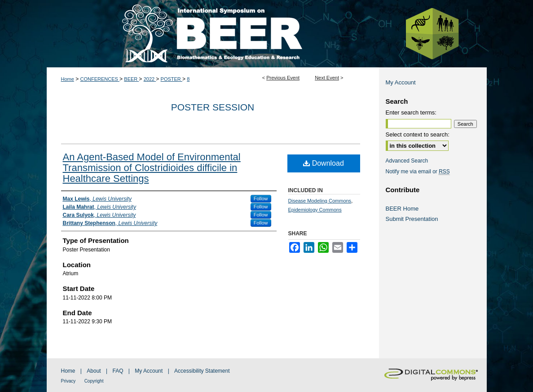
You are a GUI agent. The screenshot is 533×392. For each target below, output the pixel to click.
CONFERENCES (100, 79)
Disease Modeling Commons (320, 201)
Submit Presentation (412, 219)
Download (324, 163)
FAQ (118, 371)
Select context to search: (418, 134)
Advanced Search (407, 161)
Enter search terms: (411, 112)
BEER (131, 79)
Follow (261, 198)
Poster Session (213, 107)
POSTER (172, 79)
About (94, 371)
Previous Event (283, 78)
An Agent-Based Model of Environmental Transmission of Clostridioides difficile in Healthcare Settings (152, 168)
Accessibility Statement (202, 371)
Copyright (94, 381)
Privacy (68, 381)
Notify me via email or (418, 172)
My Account (401, 82)
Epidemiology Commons (315, 210)
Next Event (327, 78)
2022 (150, 79)
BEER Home (402, 209)
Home (68, 79)
